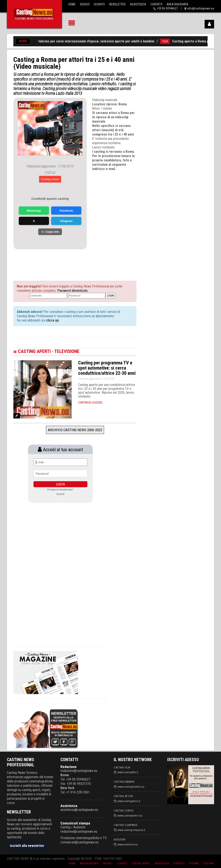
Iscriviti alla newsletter (27, 846)
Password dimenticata (72, 291)
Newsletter (117, 4)
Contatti (156, 4)
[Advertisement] (57, 260)
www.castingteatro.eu (130, 816)
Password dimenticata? (60, 489)
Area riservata (89, 863)
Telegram (66, 221)
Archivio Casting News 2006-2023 (75, 430)
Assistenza (138, 4)
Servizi (85, 4)
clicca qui (52, 320)
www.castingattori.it (129, 801)
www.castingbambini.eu (131, 787)
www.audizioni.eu (128, 844)
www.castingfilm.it (128, 772)
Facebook (66, 211)
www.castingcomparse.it (131, 830)
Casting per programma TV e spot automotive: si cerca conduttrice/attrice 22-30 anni (107, 368)
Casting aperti (141, 863)
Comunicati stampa (75, 823)
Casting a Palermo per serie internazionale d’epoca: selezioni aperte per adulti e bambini (92, 41)
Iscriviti (99, 4)
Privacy (108, 863)
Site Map (209, 863)
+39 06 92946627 (167, 8)
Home (72, 4)
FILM (168, 41)
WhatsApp (34, 211)
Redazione (69, 767)
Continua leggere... (91, 403)
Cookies (122, 863)
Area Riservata (177, 4)
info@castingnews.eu (201, 8)
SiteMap (194, 863)
